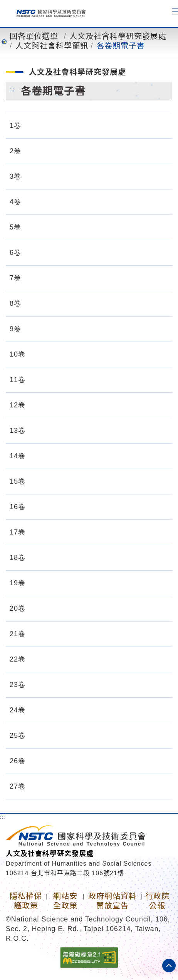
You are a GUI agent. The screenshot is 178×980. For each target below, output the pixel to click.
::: (12, 89)
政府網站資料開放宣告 (113, 901)
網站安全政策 (65, 901)
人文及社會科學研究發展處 (118, 36)
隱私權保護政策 (26, 901)
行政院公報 (157, 901)
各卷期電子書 (121, 46)
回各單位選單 (34, 36)
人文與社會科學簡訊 (52, 46)
